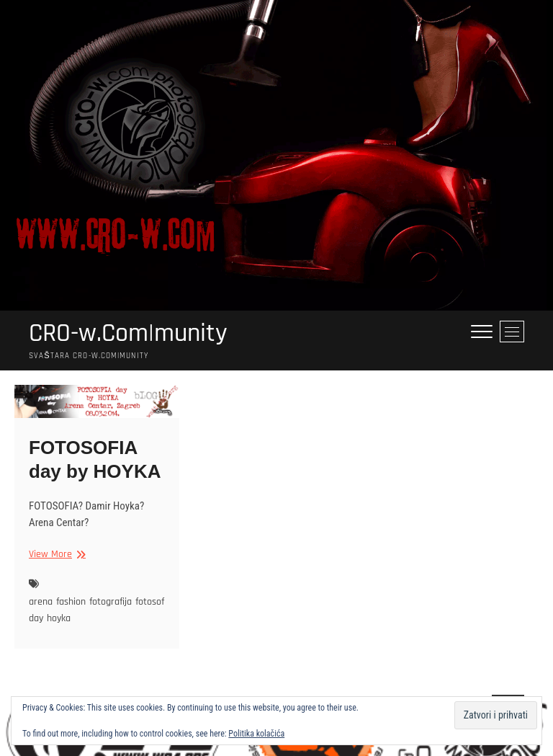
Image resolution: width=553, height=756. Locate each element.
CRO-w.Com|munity (128, 334)
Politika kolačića (256, 734)
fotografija (111, 602)
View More (55, 555)
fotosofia (153, 602)
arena (41, 602)
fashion (71, 602)
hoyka (59, 618)
